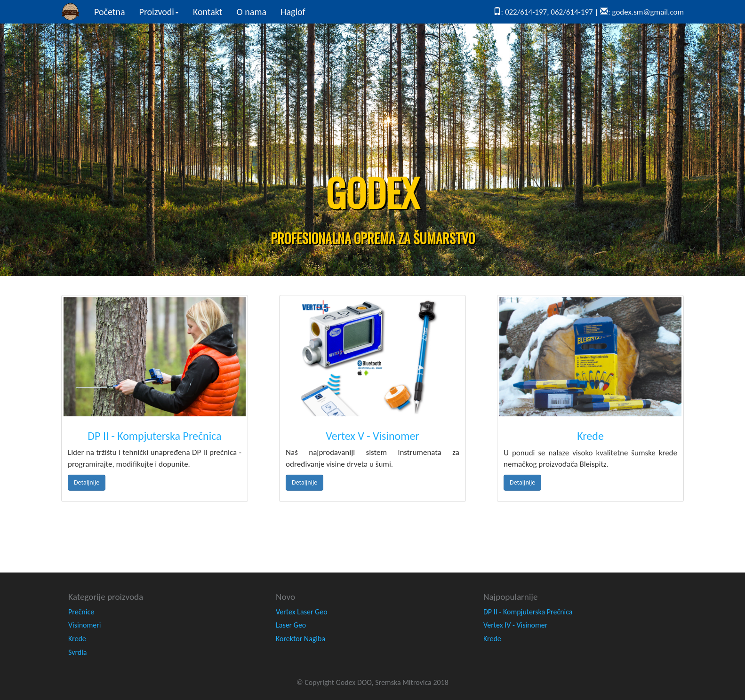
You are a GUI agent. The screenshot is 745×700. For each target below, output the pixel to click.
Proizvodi (159, 12)
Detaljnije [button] (87, 482)
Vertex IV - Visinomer (515, 625)
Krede (590, 436)
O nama (252, 12)
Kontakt (208, 12)
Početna (113, 12)
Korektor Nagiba (300, 639)
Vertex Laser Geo (302, 612)
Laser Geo (291, 625)
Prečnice (81, 612)
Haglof (293, 12)
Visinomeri (85, 625)
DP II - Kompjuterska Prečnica (154, 436)
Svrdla (78, 652)
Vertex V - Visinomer (372, 436)
